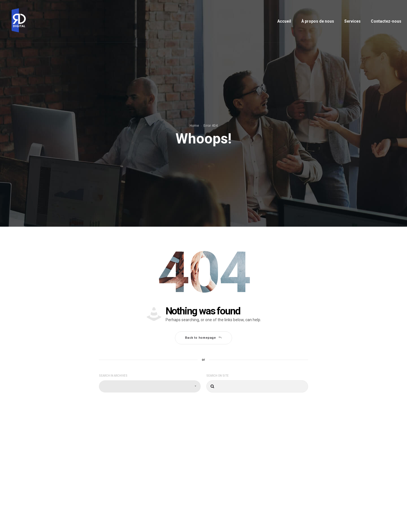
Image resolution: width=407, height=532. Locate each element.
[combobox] (150, 386)
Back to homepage (203, 338)
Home (194, 126)
